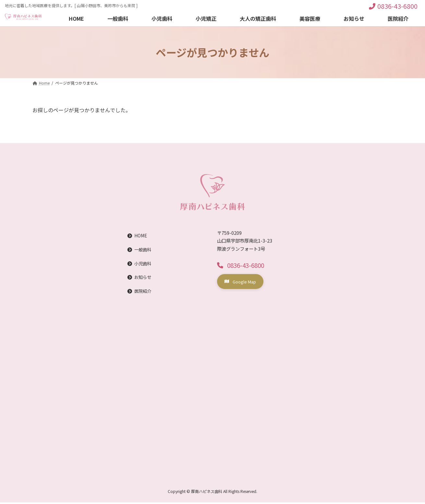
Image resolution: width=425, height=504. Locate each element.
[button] (242, 265)
